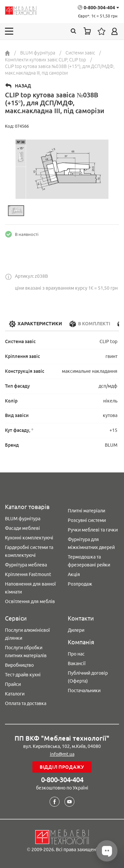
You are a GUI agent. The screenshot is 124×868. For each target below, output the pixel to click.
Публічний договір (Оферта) (88, 677)
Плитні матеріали (86, 511)
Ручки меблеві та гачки (93, 530)
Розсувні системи (87, 520)
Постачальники (84, 691)
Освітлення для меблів (30, 601)
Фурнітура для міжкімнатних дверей (91, 543)
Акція (74, 574)
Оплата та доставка (26, 703)
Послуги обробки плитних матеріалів (26, 652)
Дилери (76, 630)
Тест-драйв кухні (23, 675)
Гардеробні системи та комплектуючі (29, 551)
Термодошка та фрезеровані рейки (89, 561)
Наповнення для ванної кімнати (30, 588)
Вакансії (77, 663)
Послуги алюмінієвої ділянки (27, 634)
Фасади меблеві (22, 528)
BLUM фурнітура (23, 519)
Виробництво (19, 665)
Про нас (76, 654)
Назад (23, 86)
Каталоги (15, 694)
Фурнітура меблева (26, 565)
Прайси (13, 684)
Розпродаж (80, 584)
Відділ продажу (62, 767)
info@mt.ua (62, 754)
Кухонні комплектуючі (29, 538)
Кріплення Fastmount (28, 574)
